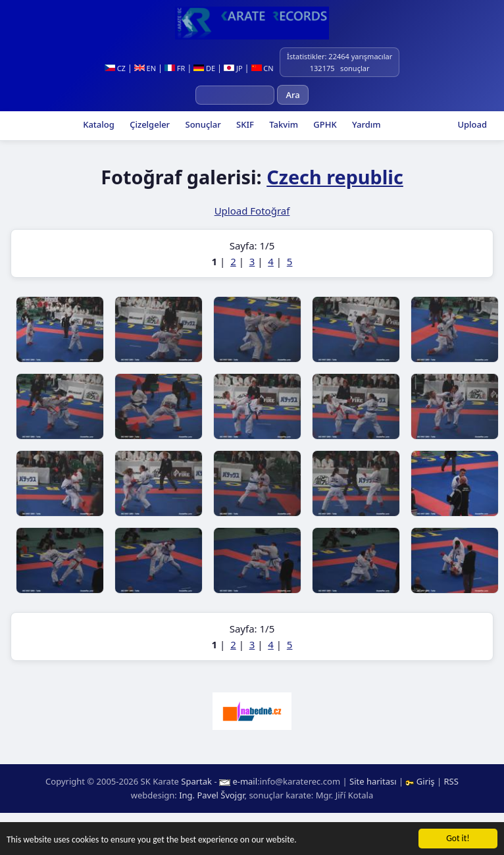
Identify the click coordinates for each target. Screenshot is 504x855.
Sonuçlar (202, 124)
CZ (115, 68)
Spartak (196, 781)
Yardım (365, 124)
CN (263, 68)
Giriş (421, 781)
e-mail (245, 781)
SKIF (244, 124)
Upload (472, 124)
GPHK (324, 124)
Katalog (98, 124)
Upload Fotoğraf (252, 211)
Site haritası (373, 781)
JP (233, 68)
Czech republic (335, 177)
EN (145, 68)
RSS (451, 781)
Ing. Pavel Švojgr (212, 795)
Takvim (283, 124)
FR (175, 68)
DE (204, 68)
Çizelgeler (149, 124)
